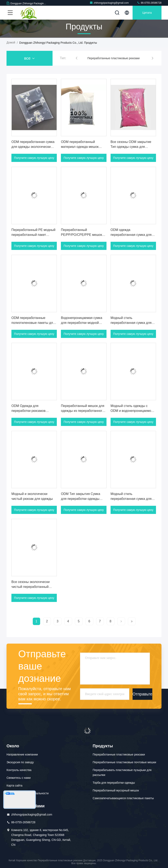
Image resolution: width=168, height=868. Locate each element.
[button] (77, 58)
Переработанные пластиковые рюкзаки (113, 58)
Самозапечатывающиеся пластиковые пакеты (123, 798)
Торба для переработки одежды (114, 783)
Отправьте (142, 694)
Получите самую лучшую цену (34, 158)
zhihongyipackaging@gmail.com (109, 3)
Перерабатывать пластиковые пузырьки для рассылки (122, 772)
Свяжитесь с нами (19, 778)
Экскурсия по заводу (20, 762)
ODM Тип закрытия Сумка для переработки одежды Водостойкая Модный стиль (82, 499)
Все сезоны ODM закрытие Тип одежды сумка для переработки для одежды (131, 147)
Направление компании (22, 754)
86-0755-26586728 (149, 3)
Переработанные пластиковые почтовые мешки (124, 762)
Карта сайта (14, 786)
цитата (147, 13)
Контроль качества (19, 770)
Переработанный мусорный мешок (116, 790)
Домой (11, 42)
